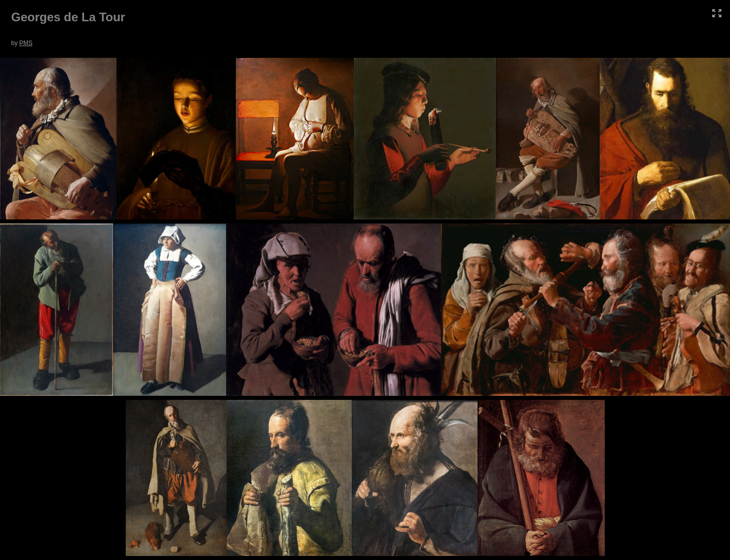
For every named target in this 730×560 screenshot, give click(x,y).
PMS (26, 43)
